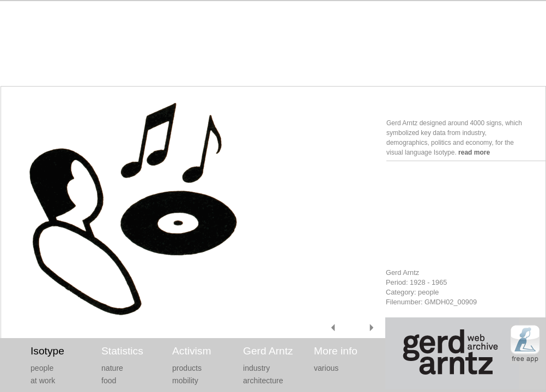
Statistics (122, 351)
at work (43, 381)
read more (474, 152)
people (42, 368)
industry (256, 368)
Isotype (47, 351)
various (326, 368)
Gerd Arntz (268, 351)
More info (336, 351)
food (109, 381)
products (187, 368)
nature (112, 368)
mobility (185, 381)
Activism (192, 351)
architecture (263, 381)
